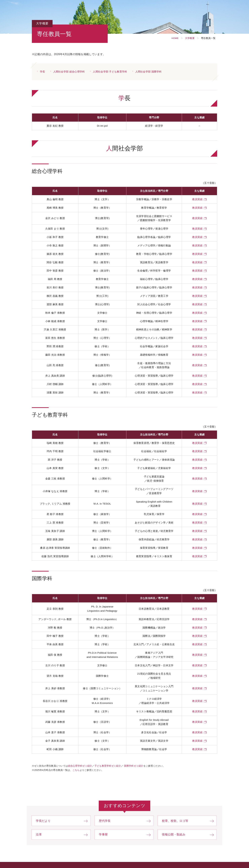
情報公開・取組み (174, 834)
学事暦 (104, 834)
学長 (43, 71)
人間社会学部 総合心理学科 (69, 71)
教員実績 (197, 199)
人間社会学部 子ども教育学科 (110, 71)
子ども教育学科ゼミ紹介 (108, 765)
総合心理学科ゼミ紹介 (80, 765)
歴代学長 (105, 820)
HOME (174, 38)
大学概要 (190, 38)
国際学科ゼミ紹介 (134, 765)
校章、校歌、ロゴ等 (176, 820)
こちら (76, 769)
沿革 (39, 834)
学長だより (44, 820)
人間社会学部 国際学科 (149, 71)
